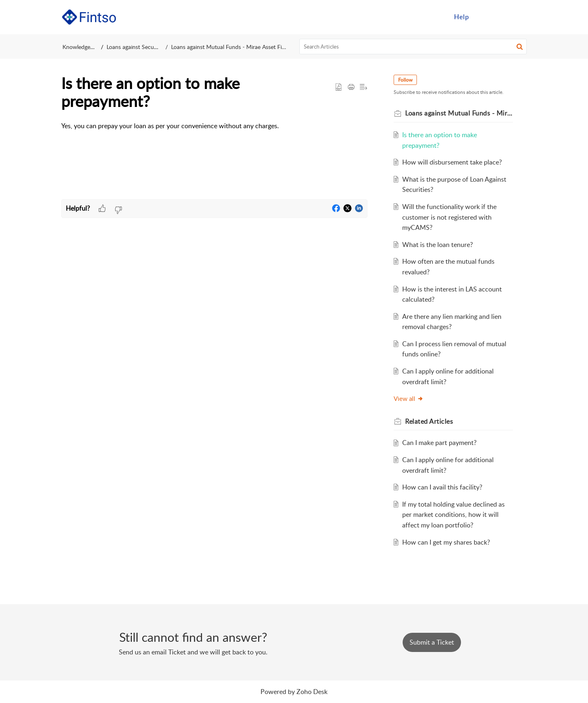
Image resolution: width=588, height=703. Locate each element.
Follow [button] (405, 80)
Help (462, 17)
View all (409, 398)
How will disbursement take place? (452, 162)
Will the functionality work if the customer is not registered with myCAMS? (449, 217)
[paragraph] (214, 126)
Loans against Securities (137, 47)
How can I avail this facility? (442, 487)
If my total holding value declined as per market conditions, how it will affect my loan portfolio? (453, 515)
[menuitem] (462, 17)
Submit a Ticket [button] (432, 642)
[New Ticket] (432, 642)
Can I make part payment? (439, 443)
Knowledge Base (83, 47)
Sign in (491, 17)
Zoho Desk (312, 692)
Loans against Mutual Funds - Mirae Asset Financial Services (241, 47)
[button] (518, 17)
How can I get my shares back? (446, 542)
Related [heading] (429, 421)
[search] (413, 47)
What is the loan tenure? (438, 245)
